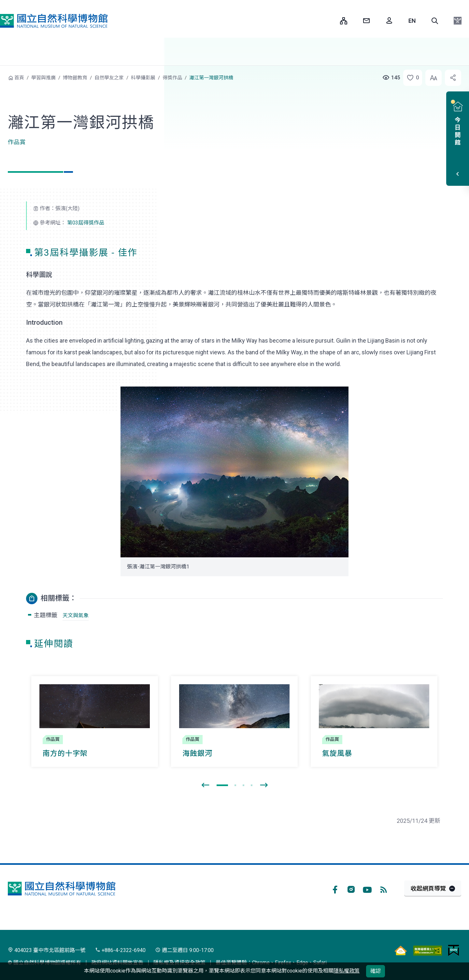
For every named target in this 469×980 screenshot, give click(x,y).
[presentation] (205, 785)
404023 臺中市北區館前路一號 (47, 950)
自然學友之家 (109, 78)
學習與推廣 (43, 78)
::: (330, 21)
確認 (376, 971)
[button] (435, 21)
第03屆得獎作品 (86, 223)
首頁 (19, 78)
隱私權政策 (347, 971)
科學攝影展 (143, 78)
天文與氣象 (76, 615)
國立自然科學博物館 (54, 21)
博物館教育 (75, 78)
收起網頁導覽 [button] (428, 888)
